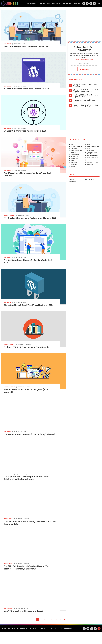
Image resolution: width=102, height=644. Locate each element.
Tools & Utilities (93, 162)
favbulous (72, 182)
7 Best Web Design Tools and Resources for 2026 (28, 47)
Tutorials (41, 4)
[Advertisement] (84, 24)
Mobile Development (91, 149)
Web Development (9, 216)
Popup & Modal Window (92, 153)
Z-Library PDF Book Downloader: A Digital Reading (29, 355)
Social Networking (93, 158)
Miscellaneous (8, 485)
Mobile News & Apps (53, 4)
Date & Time (75, 156)
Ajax (72, 144)
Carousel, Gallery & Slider (77, 151)
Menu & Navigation (93, 146)
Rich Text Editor (92, 156)
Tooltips (90, 164)
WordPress (7, 44)
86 (60, 631)
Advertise (77, 4)
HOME (4, 641)
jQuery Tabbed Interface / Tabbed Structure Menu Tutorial (86, 106)
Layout (73, 166)
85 (56, 631)
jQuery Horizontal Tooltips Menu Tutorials (85, 86)
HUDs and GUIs (89, 180)
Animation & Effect (77, 146)
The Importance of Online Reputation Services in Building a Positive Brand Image (28, 489)
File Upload (74, 158)
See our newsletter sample (84, 60)
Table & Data (91, 160)
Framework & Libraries (75, 163)
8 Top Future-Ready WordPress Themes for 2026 (28, 89)
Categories (32, 4)
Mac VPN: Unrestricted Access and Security (26, 623)
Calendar (74, 149)
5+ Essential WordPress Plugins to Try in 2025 (26, 131)
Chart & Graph (76, 154)
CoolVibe (72, 180)
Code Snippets (67, 4)
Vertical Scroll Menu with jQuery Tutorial (85, 101)
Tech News (33, 641)
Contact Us (52, 641)
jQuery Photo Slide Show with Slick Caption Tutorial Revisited (86, 91)
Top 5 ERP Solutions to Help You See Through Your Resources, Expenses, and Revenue (29, 579)
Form (73, 161)
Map (88, 144)
